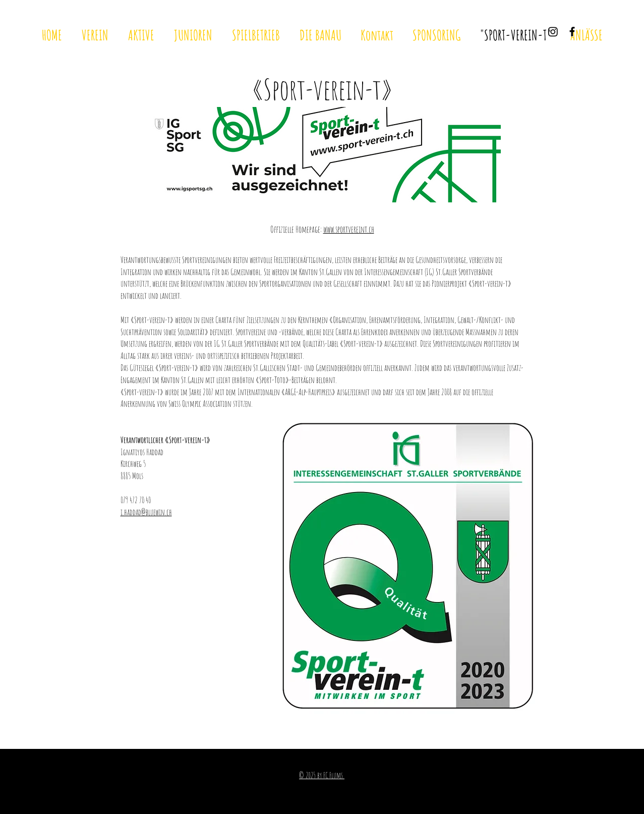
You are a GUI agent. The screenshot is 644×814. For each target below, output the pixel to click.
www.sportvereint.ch (349, 229)
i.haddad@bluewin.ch (146, 512)
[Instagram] (553, 32)
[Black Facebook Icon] (572, 32)
